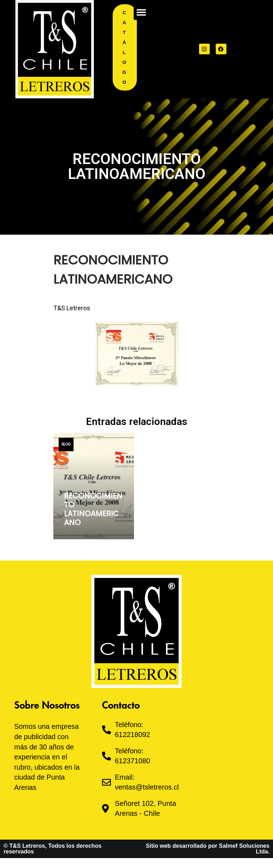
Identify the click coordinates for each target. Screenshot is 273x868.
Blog (66, 444)
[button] (141, 12)
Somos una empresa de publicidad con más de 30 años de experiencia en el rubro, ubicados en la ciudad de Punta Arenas (47, 756)
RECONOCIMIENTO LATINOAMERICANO (93, 509)
